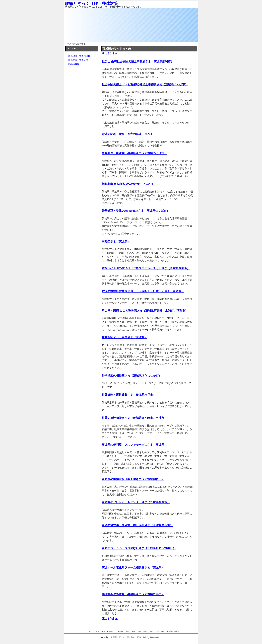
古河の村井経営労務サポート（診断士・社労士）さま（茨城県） (143, 291)
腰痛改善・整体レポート (80, 60)
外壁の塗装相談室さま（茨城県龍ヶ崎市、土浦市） (134, 418)
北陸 (127, 631)
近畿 (139, 631)
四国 (151, 631)
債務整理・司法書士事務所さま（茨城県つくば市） (134, 153)
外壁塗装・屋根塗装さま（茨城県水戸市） (129, 395)
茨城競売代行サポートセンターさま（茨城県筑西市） (136, 502)
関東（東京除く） (108, 631)
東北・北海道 (94, 631)
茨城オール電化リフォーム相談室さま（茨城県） (133, 568)
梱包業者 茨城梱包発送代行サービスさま (128, 184)
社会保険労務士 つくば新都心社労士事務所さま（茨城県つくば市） (145, 84)
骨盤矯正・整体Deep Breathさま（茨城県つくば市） (136, 211)
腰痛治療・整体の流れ (79, 56)
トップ (68, 44)
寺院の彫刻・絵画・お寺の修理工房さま (127, 134)
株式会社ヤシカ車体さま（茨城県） (124, 337)
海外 (176, 631)
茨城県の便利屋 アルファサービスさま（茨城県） (134, 445)
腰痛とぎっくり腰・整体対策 (91, 3)
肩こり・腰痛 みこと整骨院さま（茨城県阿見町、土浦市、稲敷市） (145, 311)
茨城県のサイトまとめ (117, 49)
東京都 (169, 631)
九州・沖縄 (160, 631)
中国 (145, 631)
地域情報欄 (74, 64)
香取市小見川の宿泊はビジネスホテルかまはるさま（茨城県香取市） (146, 268)
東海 (133, 631)
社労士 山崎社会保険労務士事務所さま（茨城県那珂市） (138, 62)
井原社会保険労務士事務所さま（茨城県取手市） (133, 594)
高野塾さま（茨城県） (116, 241)
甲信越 (120, 631)
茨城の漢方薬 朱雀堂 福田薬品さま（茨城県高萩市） (137, 525)
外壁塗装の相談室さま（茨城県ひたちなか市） (132, 376)
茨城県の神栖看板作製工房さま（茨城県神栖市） (133, 479)
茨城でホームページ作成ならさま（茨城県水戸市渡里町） (139, 548)
